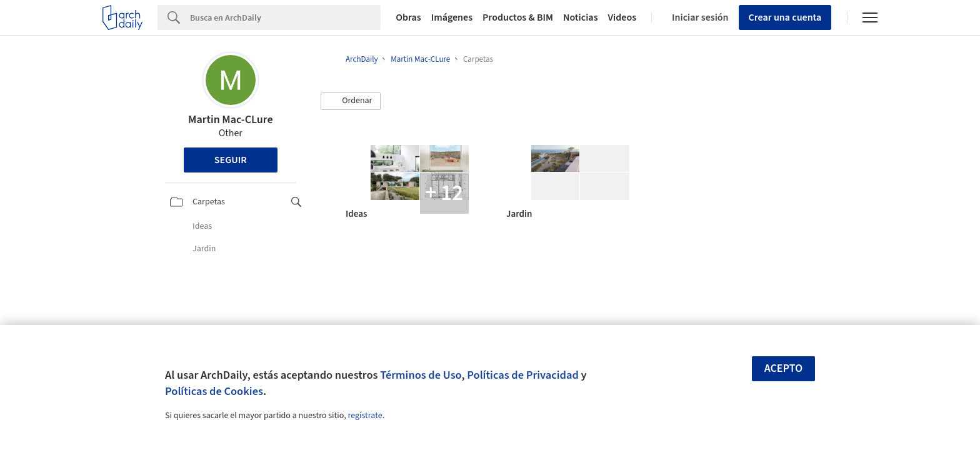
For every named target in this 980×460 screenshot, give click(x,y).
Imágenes (452, 17)
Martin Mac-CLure (231, 120)
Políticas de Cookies (214, 391)
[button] (351, 101)
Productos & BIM (518, 17)
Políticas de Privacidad (523, 375)
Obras (408, 17)
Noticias (581, 17)
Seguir (231, 160)
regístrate (365, 416)
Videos (622, 17)
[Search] (285, 17)
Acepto (784, 368)
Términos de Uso (421, 375)
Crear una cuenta (785, 17)
